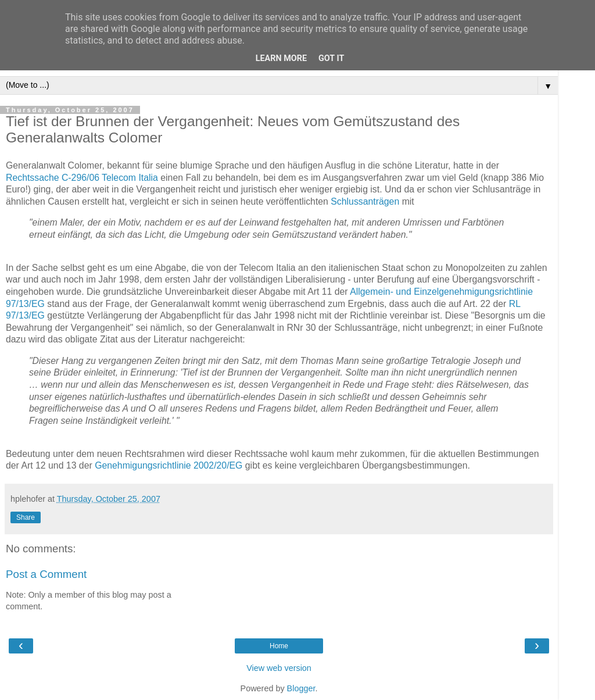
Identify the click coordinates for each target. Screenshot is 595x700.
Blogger (301, 688)
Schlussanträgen (365, 201)
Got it (331, 58)
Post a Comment (46, 574)
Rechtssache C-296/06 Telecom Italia (82, 178)
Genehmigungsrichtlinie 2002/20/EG (169, 465)
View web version (279, 668)
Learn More (281, 58)
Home (279, 646)
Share (26, 517)
